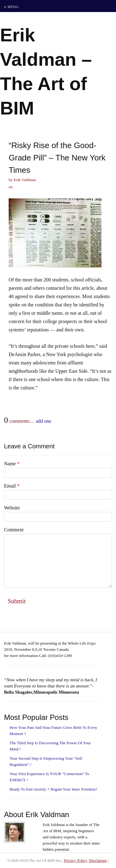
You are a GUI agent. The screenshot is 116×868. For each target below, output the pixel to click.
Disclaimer (98, 860)
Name (12, 464)
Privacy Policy (76, 860)
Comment (14, 530)
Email (12, 486)
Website (12, 508)
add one (44, 421)
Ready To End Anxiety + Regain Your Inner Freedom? (53, 789)
